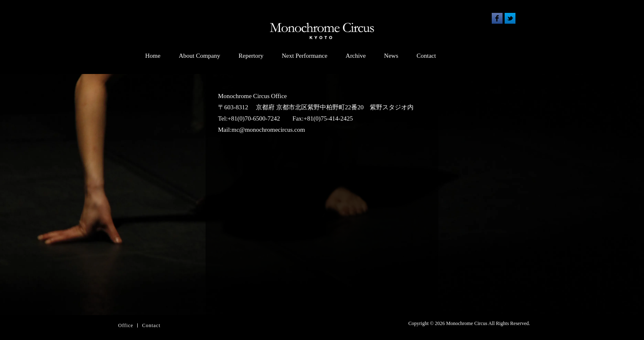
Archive (356, 56)
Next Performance (305, 56)
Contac (150, 325)
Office (126, 325)
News (391, 56)
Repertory (251, 56)
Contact (426, 56)
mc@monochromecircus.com (269, 130)
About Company (200, 56)
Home (153, 56)
